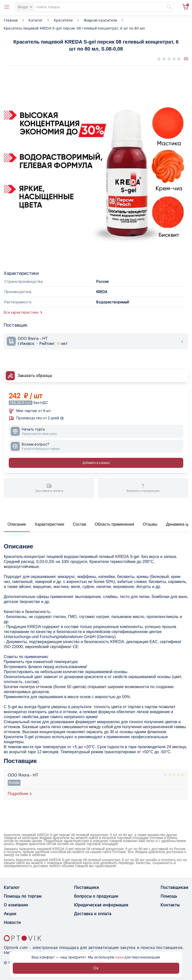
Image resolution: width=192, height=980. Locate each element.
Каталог (35, 20)
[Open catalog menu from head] (7, 7)
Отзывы (150, 524)
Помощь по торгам (23, 896)
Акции (10, 914)
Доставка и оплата (93, 914)
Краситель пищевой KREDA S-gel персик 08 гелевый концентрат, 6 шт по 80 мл (74, 28)
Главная (11, 20)
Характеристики (49, 524)
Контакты (170, 905)
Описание (17, 524)
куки (119, 957)
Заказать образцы (35, 376)
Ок (96, 968)
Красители (63, 20)
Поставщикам (174, 888)
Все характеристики (23, 312)
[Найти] (167, 7)
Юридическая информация (101, 905)
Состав (79, 524)
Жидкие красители (100, 20)
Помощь (169, 896)
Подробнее (18, 794)
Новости (12, 923)
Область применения (114, 524)
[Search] (94, 7)
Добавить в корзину (96, 463)
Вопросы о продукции (96, 896)
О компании (16, 905)
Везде (25, 7)
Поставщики (86, 888)
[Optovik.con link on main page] (22, 938)
